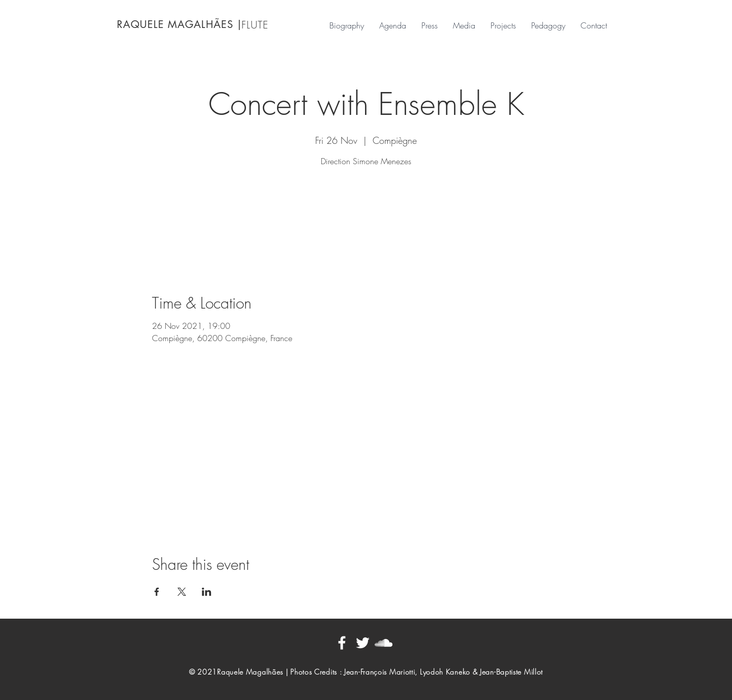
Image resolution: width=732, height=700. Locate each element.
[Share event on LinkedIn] (207, 592)
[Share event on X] (182, 592)
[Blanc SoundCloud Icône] (384, 643)
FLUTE (255, 25)
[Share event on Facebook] (157, 592)
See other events (366, 218)
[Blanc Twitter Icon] (363, 643)
